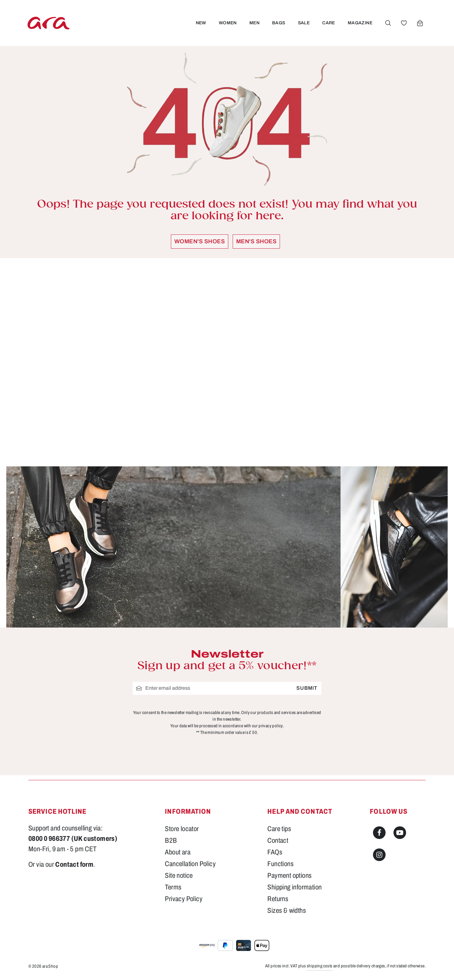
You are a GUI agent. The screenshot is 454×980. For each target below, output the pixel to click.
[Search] (388, 23)
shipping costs (320, 966)
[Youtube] (400, 833)
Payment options (289, 876)
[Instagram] (379, 855)
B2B (171, 841)
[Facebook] (379, 833)
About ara (178, 852)
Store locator (182, 829)
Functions (280, 864)
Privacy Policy (184, 899)
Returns (278, 899)
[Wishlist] (404, 23)
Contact (278, 841)
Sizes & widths (287, 911)
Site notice (179, 876)
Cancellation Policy (190, 864)
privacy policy (271, 726)
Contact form (74, 865)
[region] (227, 362)
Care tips (279, 829)
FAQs (275, 852)
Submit (307, 688)
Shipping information (294, 887)
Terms (173, 887)
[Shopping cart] (420, 23)
